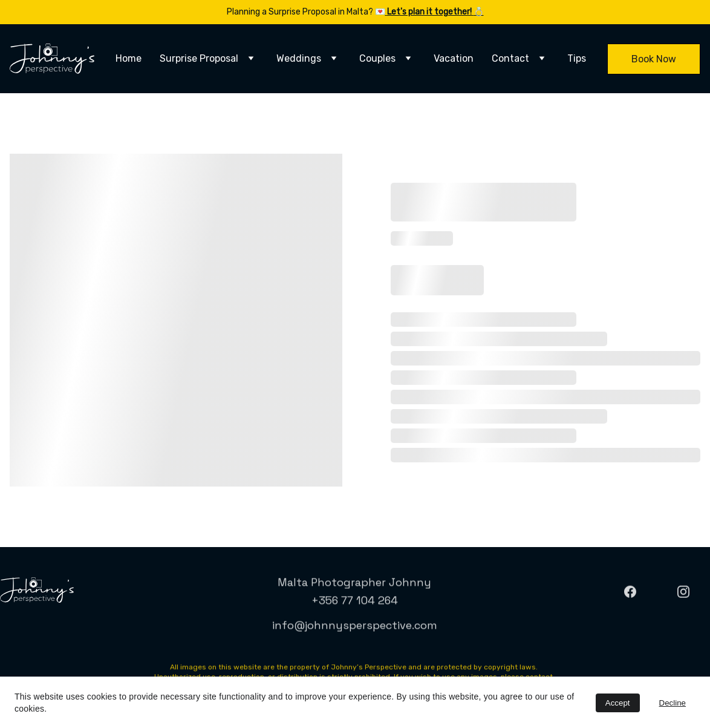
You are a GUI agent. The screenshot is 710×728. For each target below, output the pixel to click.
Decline (673, 703)
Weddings (299, 58)
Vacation (454, 58)
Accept (618, 703)
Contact (510, 58)
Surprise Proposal (199, 58)
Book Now (654, 59)
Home (129, 58)
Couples (377, 58)
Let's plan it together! (430, 12)
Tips (577, 58)
